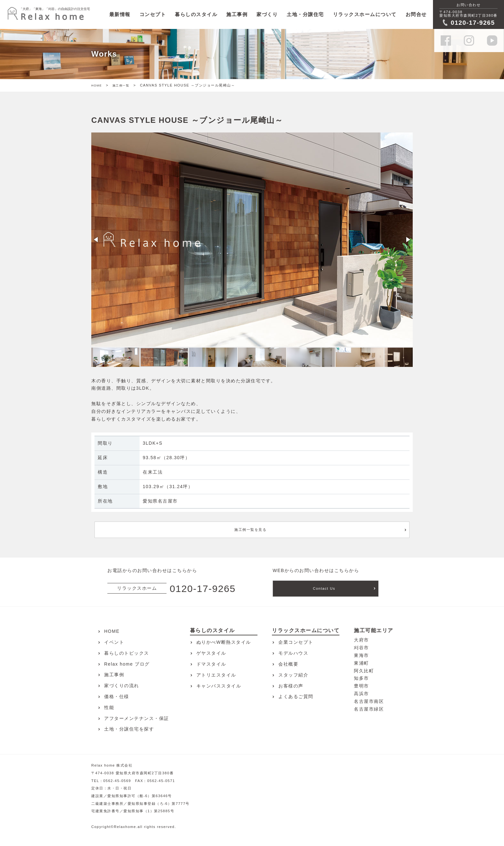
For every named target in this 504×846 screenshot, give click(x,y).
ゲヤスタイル (211, 653)
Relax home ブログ (127, 664)
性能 (109, 707)
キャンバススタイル (219, 686)
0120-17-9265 (203, 589)
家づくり (267, 14)
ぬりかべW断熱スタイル (224, 642)
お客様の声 (291, 686)
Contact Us (324, 588)
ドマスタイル (211, 664)
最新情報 (120, 14)
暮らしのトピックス (127, 653)
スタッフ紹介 (293, 675)
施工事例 (237, 14)
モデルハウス (293, 653)
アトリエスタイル (216, 675)
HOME (97, 86)
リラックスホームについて (365, 14)
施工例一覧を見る (250, 530)
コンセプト (153, 14)
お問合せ (416, 14)
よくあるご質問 (296, 696)
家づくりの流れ (122, 686)
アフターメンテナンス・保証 (137, 718)
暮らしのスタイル (196, 14)
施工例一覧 (121, 86)
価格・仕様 (117, 696)
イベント (114, 642)
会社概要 (288, 664)
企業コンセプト (296, 642)
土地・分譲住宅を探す (129, 729)
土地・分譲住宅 (305, 14)
